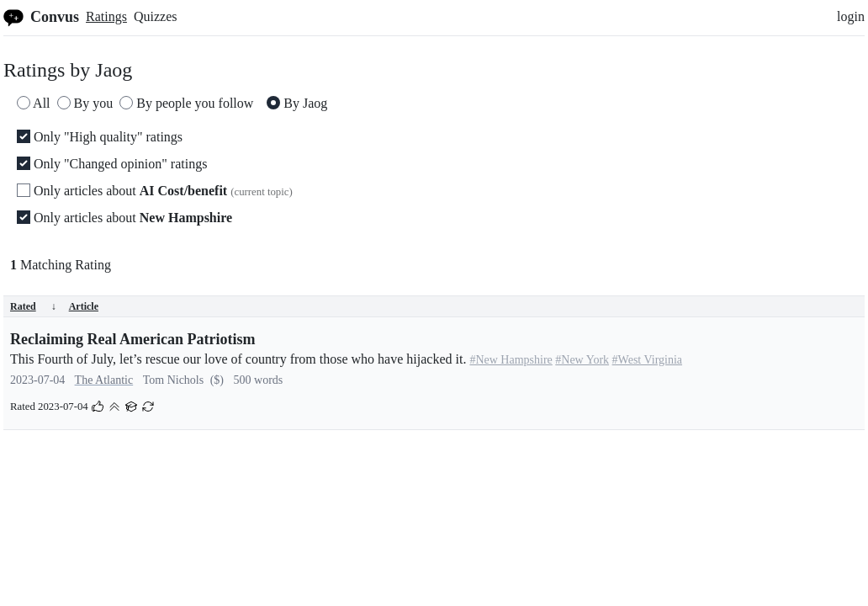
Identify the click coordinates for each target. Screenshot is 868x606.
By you (85, 103)
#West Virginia (647, 360)
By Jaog (297, 103)
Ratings (106, 16)
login (851, 16)
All (34, 103)
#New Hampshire (511, 360)
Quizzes (156, 16)
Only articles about (155, 191)
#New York (582, 360)
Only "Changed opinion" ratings (112, 164)
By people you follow (186, 103)
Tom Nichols (174, 380)
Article (84, 306)
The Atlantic (104, 380)
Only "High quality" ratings (100, 137)
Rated (33, 306)
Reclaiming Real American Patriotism (132, 339)
